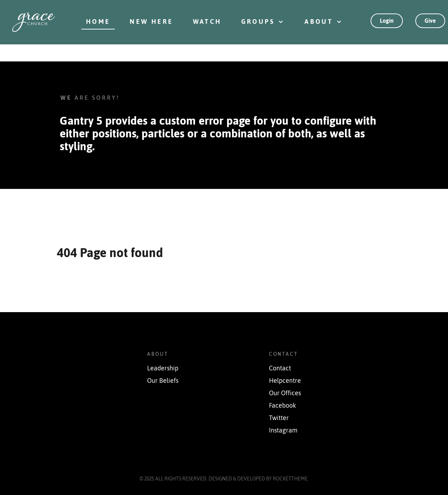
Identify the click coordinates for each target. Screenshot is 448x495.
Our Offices (285, 393)
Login (387, 21)
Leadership (163, 368)
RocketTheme (290, 479)
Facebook (282, 406)
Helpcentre (285, 381)
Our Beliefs (163, 381)
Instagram (283, 430)
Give (430, 21)
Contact (280, 368)
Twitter (279, 418)
